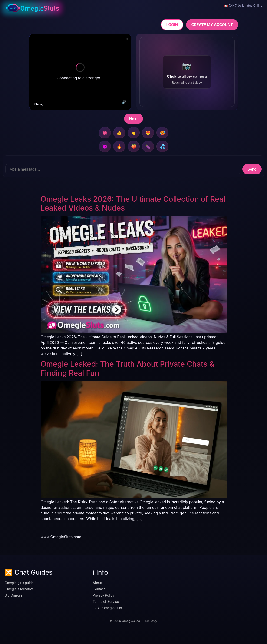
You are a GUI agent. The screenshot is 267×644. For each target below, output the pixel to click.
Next (133, 119)
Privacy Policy (104, 595)
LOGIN (172, 25)
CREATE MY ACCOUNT (212, 25)
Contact (99, 589)
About (97, 583)
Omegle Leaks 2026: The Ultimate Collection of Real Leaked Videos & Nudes (133, 203)
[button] (187, 72)
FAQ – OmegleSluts (107, 608)
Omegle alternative (19, 589)
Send (252, 169)
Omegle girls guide (19, 583)
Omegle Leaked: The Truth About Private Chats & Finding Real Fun (127, 368)
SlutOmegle (14, 595)
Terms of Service (106, 602)
